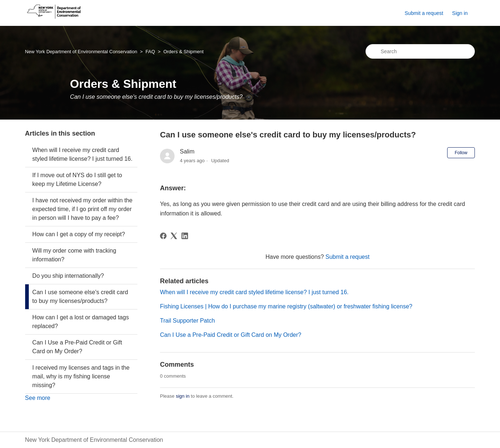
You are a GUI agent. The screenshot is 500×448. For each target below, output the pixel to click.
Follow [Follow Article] (461, 153)
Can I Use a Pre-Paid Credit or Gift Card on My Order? (77, 347)
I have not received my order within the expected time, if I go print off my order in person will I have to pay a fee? (83, 209)
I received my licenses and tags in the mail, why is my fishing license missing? (81, 376)
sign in (183, 396)
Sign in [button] (460, 13)
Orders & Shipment (183, 52)
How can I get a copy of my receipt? (79, 234)
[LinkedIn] (185, 236)
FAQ (150, 52)
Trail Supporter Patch (187, 321)
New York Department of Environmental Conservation (81, 52)
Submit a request (424, 13)
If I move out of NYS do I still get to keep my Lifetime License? (77, 180)
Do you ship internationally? (68, 276)
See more (38, 398)
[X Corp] (174, 236)
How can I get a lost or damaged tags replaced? (81, 322)
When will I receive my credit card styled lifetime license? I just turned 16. (83, 154)
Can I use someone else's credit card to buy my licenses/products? (80, 297)
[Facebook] (163, 236)
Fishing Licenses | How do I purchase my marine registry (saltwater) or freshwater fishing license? (286, 306)
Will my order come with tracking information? (74, 255)
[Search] (420, 51)
